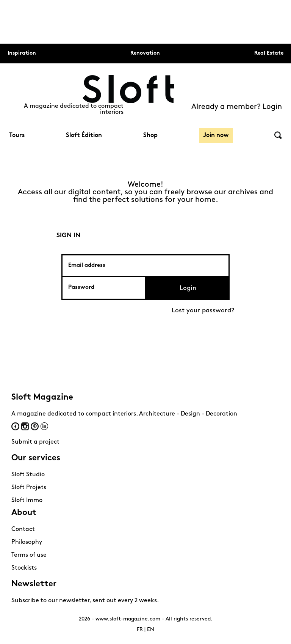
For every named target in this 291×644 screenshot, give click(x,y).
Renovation (145, 53)
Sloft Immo (27, 501)
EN (151, 630)
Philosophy (27, 542)
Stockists (24, 568)
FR (140, 630)
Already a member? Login (237, 107)
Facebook (15, 426)
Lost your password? (203, 311)
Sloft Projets (29, 488)
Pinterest (35, 426)
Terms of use (29, 555)
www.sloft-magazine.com (128, 619)
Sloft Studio (28, 475)
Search (278, 135)
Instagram (25, 426)
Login (188, 288)
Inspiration (22, 53)
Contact (23, 529)
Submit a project (35, 442)
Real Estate (269, 53)
